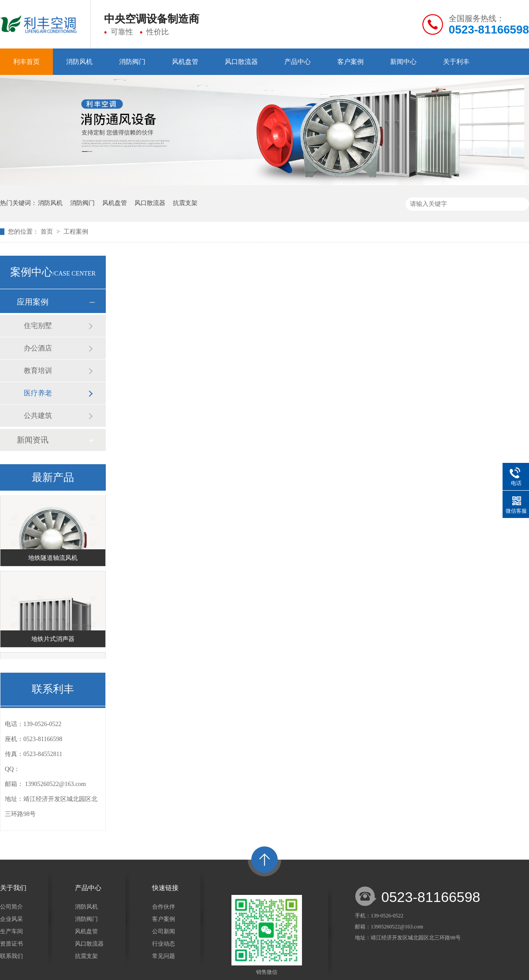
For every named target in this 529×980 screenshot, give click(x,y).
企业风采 (11, 919)
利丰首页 (26, 62)
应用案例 (33, 302)
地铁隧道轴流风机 (53, 558)
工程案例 (76, 232)
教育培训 (38, 371)
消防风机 (79, 62)
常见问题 (164, 956)
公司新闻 (164, 931)
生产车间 (11, 931)
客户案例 (350, 62)
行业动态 (164, 944)
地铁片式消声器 (53, 639)
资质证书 (11, 944)
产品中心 (298, 62)
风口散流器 (241, 62)
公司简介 (11, 907)
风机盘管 (185, 62)
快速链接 (165, 888)
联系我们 (11, 956)
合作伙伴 (164, 907)
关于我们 (13, 888)
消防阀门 (132, 62)
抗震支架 (185, 203)
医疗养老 (38, 393)
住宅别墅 (38, 326)
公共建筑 (38, 415)
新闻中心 (403, 62)
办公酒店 (38, 348)
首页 (48, 232)
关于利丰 (456, 62)
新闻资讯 (33, 440)
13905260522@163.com (56, 784)
